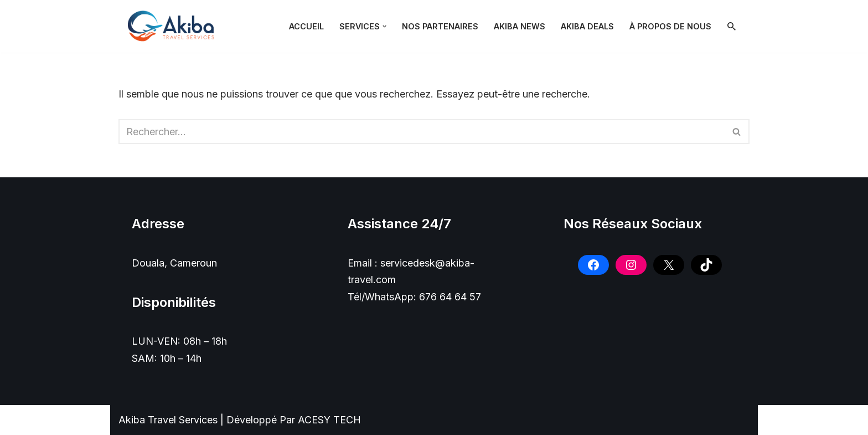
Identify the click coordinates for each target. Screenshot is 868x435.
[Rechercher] (732, 26)
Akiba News (520, 26)
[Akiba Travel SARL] (174, 26)
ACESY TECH (329, 420)
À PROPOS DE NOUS (670, 26)
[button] (384, 26)
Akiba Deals (587, 26)
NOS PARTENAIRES (440, 26)
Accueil (306, 26)
